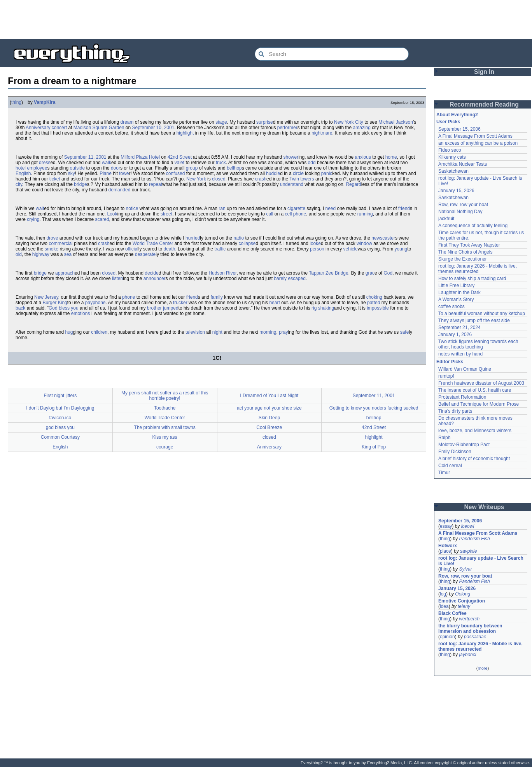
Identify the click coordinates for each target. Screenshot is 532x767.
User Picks (448, 122)
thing (16, 102)
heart (274, 303)
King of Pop (374, 447)
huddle (273, 173)
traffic (220, 249)
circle (298, 173)
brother (154, 308)
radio (239, 238)
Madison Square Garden (99, 128)
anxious (363, 157)
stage (221, 122)
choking (374, 297)
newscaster (383, 238)
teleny (464, 606)
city (19, 184)
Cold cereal (450, 466)
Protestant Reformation (462, 397)
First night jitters (60, 396)
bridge (80, 184)
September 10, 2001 (153, 128)
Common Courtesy (60, 437)
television (195, 332)
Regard (353, 184)
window (364, 243)
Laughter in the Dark (459, 292)
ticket (55, 179)
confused (176, 173)
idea (444, 606)
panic (327, 173)
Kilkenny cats (452, 157)
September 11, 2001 (85, 157)
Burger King (55, 303)
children (99, 332)
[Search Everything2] (332, 54)
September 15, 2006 (459, 129)
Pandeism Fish (474, 539)
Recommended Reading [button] (484, 104)
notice (132, 208)
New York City (349, 122)
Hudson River (222, 273)
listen (117, 278)
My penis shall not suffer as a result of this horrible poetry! (165, 396)
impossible (378, 308)
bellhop (234, 168)
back (20, 308)
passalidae (475, 637)
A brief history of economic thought (474, 459)
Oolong (463, 594)
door (115, 168)
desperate (145, 254)
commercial (60, 243)
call (269, 214)
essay (446, 526)
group (192, 168)
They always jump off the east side (474, 320)
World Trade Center (153, 243)
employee (37, 168)
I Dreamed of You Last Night (269, 396)
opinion (447, 637)
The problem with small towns (165, 427)
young (401, 249)
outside (77, 168)
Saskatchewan (453, 171)
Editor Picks (450, 362)
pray (283, 332)
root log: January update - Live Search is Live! (481, 561)
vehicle (350, 249)
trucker (180, 303)
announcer (155, 278)
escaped (297, 278)
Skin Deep (269, 418)
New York (196, 179)
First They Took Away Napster (469, 245)
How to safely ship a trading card (472, 278)
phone (129, 297)
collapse (247, 243)
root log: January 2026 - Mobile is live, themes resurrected (478, 269)
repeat (156, 184)
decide (151, 273)
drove (52, 238)
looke (315, 243)
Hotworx (448, 546)
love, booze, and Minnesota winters (475, 431)
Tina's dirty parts (455, 411)
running (365, 214)
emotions (81, 313)
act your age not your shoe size (269, 408)
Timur (444, 473)
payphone (95, 303)
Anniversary (38, 128)
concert (59, 128)
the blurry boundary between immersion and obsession (470, 629)
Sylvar (465, 569)
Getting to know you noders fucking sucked (374, 408)
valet (179, 163)
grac (370, 273)
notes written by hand (460, 354)
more (482, 668)
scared (102, 219)
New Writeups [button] (484, 507)
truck (221, 163)
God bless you (64, 308)
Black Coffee (452, 613)
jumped (171, 308)
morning (268, 332)
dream (127, 122)
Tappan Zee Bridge (328, 273)
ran (222, 208)
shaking (326, 308)
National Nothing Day (460, 212)
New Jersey (46, 297)
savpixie (468, 551)
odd (312, 163)
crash (261, 179)
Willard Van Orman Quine (465, 369)
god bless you (60, 427)
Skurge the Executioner (463, 259)
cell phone (295, 214)
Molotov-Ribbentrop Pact (464, 445)
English (23, 173)
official (132, 249)
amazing (362, 128)
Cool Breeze (269, 427)
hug (69, 332)
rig (314, 308)
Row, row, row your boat (463, 205)
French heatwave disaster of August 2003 (481, 383)
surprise (265, 122)
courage (165, 447)
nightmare (322, 133)
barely (280, 278)
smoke (52, 249)
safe (405, 332)
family (216, 297)
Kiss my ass (165, 437)
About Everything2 (457, 115)
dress (45, 163)
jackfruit (446, 219)
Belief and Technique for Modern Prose (479, 404)
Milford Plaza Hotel (140, 157)
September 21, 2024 (459, 327)
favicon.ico (60, 418)
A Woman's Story (456, 299)
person (317, 249)
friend (404, 208)
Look (112, 214)
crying (33, 219)
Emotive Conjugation (462, 601)
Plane (106, 173)
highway (41, 254)
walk (107, 163)
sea (68, 254)
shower (291, 157)
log (443, 594)
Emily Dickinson (455, 452)
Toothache (165, 408)
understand (292, 184)
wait (40, 208)
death (169, 249)
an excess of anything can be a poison (478, 143)
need (330, 208)
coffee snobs (451, 306)
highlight (185, 133)
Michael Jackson (396, 122)
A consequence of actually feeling (473, 226)
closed (219, 179)
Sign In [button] (484, 72)
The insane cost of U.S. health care (475, 390)
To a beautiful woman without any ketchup (482, 313)
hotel (21, 168)
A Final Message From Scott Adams (475, 136)
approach (65, 273)
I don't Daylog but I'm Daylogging (60, 408)
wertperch (469, 619)
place (445, 551)
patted (374, 303)
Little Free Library (456, 285)
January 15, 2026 (456, 191)
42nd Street (180, 157)
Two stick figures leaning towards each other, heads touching (478, 344)
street (166, 214)
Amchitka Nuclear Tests (463, 164)
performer (287, 128)
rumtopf (446, 376)
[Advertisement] (266, 19)
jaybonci (467, 655)
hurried (193, 238)
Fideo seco (450, 150)
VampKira (45, 102)
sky (72, 173)
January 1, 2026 (455, 334)
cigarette (296, 208)
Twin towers (302, 179)
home (391, 157)
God (388, 273)
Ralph (444, 438)
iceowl (468, 526)
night (217, 332)
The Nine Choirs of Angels (465, 252)
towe (124, 173)
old (19, 254)
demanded (120, 190)
